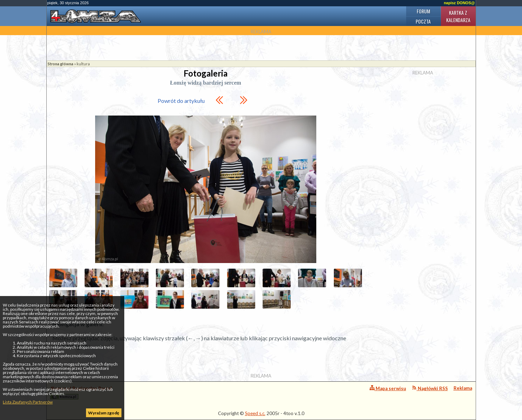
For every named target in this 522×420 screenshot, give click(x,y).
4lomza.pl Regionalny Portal (81, 392)
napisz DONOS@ (459, 3)
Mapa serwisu (388, 388)
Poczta (423, 21)
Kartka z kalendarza (458, 16)
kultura (83, 64)
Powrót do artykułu (181, 101)
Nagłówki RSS (430, 388)
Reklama (463, 388)
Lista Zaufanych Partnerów (28, 402)
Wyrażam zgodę (104, 413)
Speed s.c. (255, 413)
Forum (423, 11)
